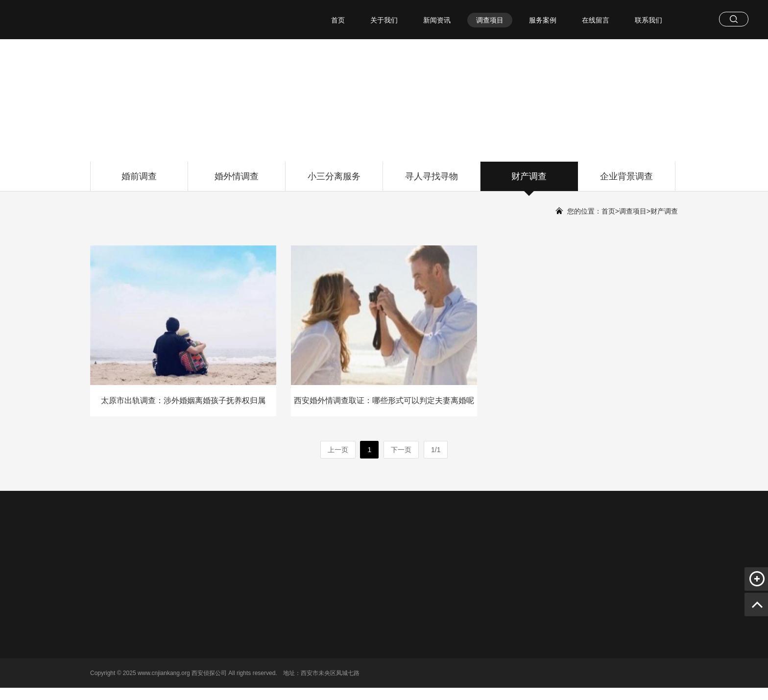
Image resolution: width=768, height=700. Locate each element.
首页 (338, 20)
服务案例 (543, 20)
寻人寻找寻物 (432, 181)
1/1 (436, 450)
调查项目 (490, 20)
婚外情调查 (237, 181)
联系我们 (648, 20)
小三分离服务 (334, 181)
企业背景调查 (626, 181)
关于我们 (384, 20)
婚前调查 (139, 181)
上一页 (338, 450)
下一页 (401, 450)
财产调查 (529, 181)
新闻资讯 (437, 20)
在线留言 (596, 20)
